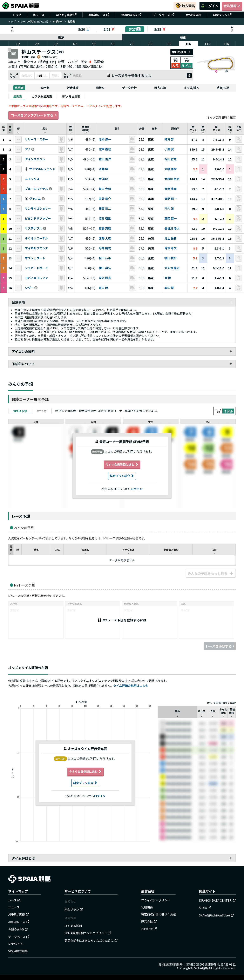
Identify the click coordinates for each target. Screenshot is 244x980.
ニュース (39, 15)
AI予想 (45, 88)
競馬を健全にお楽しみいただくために (91, 940)
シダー (29, 288)
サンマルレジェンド (42, 169)
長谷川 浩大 (172, 229)
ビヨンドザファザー (38, 219)
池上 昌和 (171, 238)
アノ (28, 149)
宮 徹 (168, 278)
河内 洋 (169, 209)
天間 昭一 (171, 199)
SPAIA (205, 908)
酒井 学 (103, 169)
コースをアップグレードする (33, 115)
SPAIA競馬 (201, 968)
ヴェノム (35, 199)
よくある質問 (73, 926)
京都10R (58, 21)
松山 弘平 (105, 258)
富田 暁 (103, 288)
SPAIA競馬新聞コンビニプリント (88, 933)
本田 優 (169, 288)
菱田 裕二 (105, 209)
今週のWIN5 (131, 15)
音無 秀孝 (171, 189)
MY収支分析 (194, 15)
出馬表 (19, 88)
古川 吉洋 (105, 159)
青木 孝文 (171, 248)
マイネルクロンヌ (36, 248)
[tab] (18, 96)
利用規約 (147, 907)
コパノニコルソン (36, 278)
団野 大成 (105, 238)
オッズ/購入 (191, 88)
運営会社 (149, 921)
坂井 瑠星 (105, 219)
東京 (61, 37)
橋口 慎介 (171, 258)
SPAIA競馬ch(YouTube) (216, 915)
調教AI (100, 88)
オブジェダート (35, 258)
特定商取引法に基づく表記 (158, 914)
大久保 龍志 (172, 268)
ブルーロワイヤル (36, 189)
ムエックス (32, 179)
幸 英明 (103, 179)
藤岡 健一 (171, 219)
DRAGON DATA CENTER (217, 900)
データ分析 (129, 88)
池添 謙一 (105, 139)
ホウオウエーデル (36, 238)
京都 (183, 37)
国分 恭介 (105, 199)
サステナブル (34, 229)
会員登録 (232, 6)
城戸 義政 (105, 149)
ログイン (210, 6)
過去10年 (160, 88)
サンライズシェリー (38, 209)
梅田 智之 (171, 159)
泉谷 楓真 (105, 278)
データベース (164, 15)
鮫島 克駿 (105, 229)
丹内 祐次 (105, 248)
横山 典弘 (105, 268)
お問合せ (149, 929)
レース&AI (15, 900)
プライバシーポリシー (156, 900)
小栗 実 (169, 149)
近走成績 (73, 88)
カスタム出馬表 (42, 96)
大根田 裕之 (172, 179)
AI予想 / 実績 (66, 15)
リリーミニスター (36, 139)
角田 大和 (105, 189)
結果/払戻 (223, 88)
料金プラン (222, 15)
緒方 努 (169, 139)
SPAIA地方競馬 (18, 951)
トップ (17, 15)
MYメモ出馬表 (71, 96)
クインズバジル (35, 159)
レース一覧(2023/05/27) (34, 21)
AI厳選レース (99, 15)
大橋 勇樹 (171, 169)
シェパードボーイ (36, 268)
